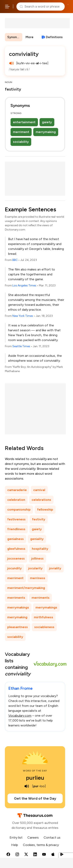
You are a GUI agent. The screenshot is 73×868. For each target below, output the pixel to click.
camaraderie (17, 490)
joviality (55, 568)
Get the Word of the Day (35, 798)
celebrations (41, 500)
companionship (19, 509)
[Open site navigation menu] (7, 7)
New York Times (23, 316)
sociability (21, 142)
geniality (37, 539)
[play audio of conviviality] (11, 63)
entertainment (24, 122)
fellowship (45, 509)
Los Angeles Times (24, 285)
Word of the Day (35, 771)
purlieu (35, 778)
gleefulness (16, 549)
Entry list (16, 838)
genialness (16, 539)
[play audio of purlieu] (27, 786)
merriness (38, 578)
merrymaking (46, 132)
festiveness (16, 519)
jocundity (14, 568)
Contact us (52, 838)
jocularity (35, 568)
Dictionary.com (68, 7)
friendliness (16, 529)
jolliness (37, 558)
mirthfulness (43, 617)
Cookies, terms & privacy (41, 845)
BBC (15, 260)
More (30, 37)
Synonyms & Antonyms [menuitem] (15, 37)
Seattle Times (21, 346)
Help (15, 845)
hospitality (40, 549)
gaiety (47, 122)
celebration (16, 500)
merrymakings (18, 607)
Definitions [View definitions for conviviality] (54, 37)
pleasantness (18, 627)
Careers (33, 838)
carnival (39, 490)
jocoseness (16, 558)
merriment (21, 132)
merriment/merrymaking (26, 588)
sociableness (44, 627)
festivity (39, 519)
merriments (16, 598)
